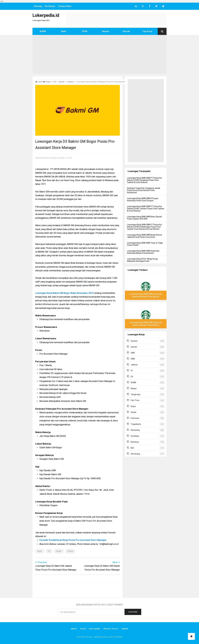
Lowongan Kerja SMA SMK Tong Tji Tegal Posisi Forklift (145, 244)
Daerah (126, 31)
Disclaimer (50, 6)
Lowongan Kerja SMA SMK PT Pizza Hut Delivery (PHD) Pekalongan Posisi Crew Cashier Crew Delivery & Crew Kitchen (144, 227)
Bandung (135, 442)
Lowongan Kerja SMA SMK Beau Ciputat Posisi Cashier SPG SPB (144, 218)
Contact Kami (65, 6)
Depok (133, 412)
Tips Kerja (147, 31)
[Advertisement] (99, 54)
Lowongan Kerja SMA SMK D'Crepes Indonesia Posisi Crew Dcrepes (143, 199)
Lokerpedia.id (99, 637)
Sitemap (38, 6)
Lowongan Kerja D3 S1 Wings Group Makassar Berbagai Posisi (142, 260)
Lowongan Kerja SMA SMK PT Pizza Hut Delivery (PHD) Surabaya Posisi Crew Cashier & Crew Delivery (144, 180)
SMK (133, 353)
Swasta (106, 31)
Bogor (40, 551)
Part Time (135, 400)
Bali (132, 448)
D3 (49, 551)
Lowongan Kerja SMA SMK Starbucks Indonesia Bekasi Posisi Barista (143, 252)
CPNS (85, 31)
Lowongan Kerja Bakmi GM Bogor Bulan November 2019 (64, 293)
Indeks (125, 629)
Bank (64, 31)
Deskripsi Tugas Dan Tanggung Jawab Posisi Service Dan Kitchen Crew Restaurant (144, 190)
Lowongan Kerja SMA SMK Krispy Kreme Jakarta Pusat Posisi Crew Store (144, 236)
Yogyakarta (136, 424)
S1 (132, 371)
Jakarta (134, 365)
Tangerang (135, 394)
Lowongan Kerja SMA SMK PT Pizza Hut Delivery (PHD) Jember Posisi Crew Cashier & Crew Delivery (146, 209)
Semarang (135, 454)
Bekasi (134, 388)
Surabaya (135, 436)
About (74, 629)
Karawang (135, 430)
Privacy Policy (111, 629)
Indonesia (135, 418)
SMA (133, 359)
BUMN (43, 31)
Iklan (83, 629)
